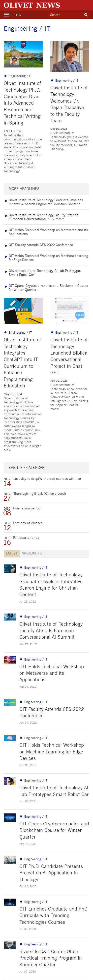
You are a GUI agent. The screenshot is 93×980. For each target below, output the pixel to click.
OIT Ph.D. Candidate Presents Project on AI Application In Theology (51, 873)
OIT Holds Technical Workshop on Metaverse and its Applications (52, 674)
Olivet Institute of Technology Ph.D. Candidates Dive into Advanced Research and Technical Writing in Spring (23, 103)
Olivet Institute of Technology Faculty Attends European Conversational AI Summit (51, 631)
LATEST (12, 554)
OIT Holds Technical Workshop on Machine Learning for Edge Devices (52, 752)
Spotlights (32, 554)
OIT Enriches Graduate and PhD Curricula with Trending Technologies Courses (53, 916)
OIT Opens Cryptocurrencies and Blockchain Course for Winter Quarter (54, 831)
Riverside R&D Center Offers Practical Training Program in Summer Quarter (51, 958)
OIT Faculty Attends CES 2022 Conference (41, 245)
